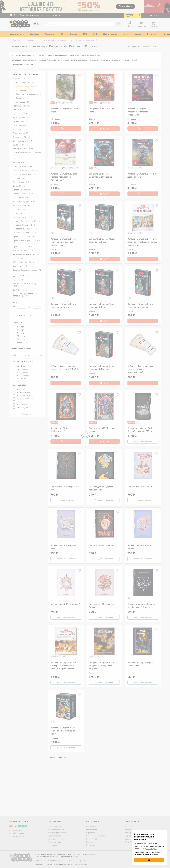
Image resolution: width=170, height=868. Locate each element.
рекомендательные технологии (146, 854)
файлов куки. (151, 849)
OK (149, 860)
